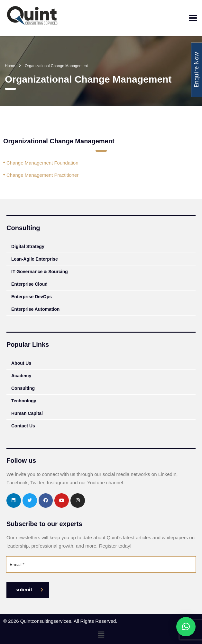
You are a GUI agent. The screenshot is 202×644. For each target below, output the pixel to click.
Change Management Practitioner (42, 175)
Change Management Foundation (42, 163)
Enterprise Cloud (29, 284)
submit (29, 590)
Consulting (23, 388)
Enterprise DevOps (32, 297)
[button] (101, 635)
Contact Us (23, 426)
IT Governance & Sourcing (40, 272)
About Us (21, 363)
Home (10, 66)
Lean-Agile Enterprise (35, 259)
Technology (24, 401)
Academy (21, 376)
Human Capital (27, 413)
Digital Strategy (28, 246)
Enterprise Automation (35, 309)
